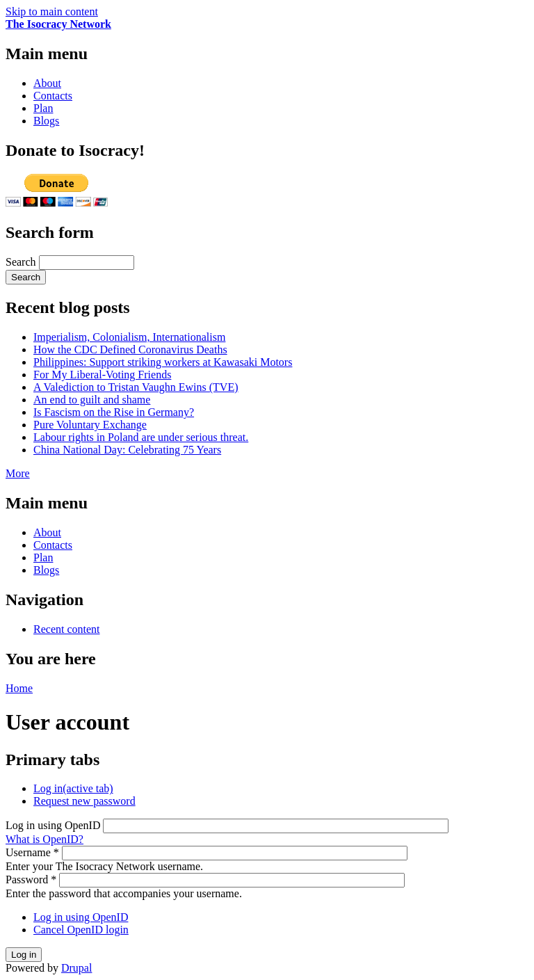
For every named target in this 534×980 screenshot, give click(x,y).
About (47, 83)
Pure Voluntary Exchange (90, 425)
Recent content (67, 629)
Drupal (76, 968)
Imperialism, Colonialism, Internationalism (129, 337)
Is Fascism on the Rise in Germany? (114, 412)
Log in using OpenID (54, 825)
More (18, 473)
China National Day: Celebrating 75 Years (127, 450)
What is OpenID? (44, 839)
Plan (43, 108)
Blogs (46, 121)
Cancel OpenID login (81, 930)
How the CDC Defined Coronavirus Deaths (130, 350)
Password (31, 879)
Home (19, 688)
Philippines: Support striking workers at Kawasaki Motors (163, 362)
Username (32, 852)
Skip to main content (52, 11)
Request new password (84, 801)
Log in (73, 788)
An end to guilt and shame (92, 400)
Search (22, 262)
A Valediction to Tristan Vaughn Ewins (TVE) (136, 387)
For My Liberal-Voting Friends (102, 375)
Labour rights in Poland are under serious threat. (141, 437)
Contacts (53, 96)
